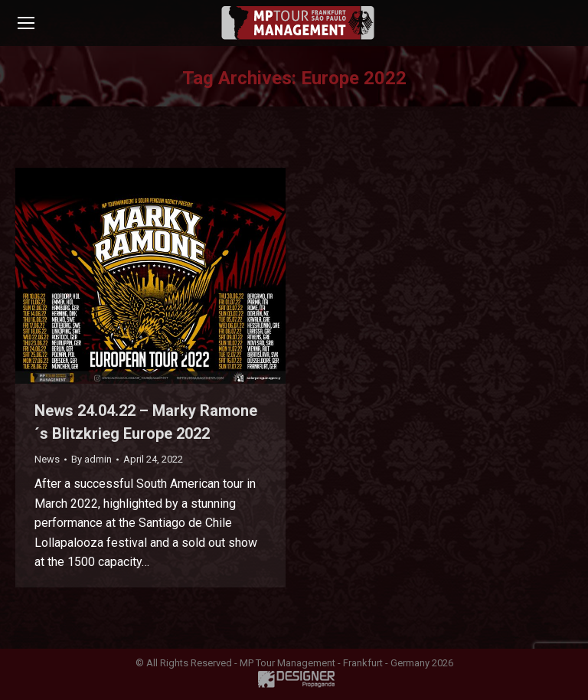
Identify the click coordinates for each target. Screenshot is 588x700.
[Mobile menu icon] (26, 23)
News (47, 459)
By (91, 459)
